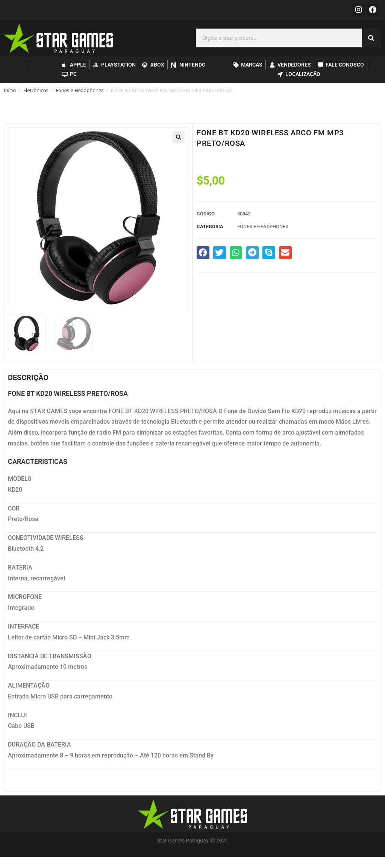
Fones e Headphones (80, 90)
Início (10, 90)
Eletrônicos (36, 90)
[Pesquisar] (371, 38)
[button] (29, 66)
